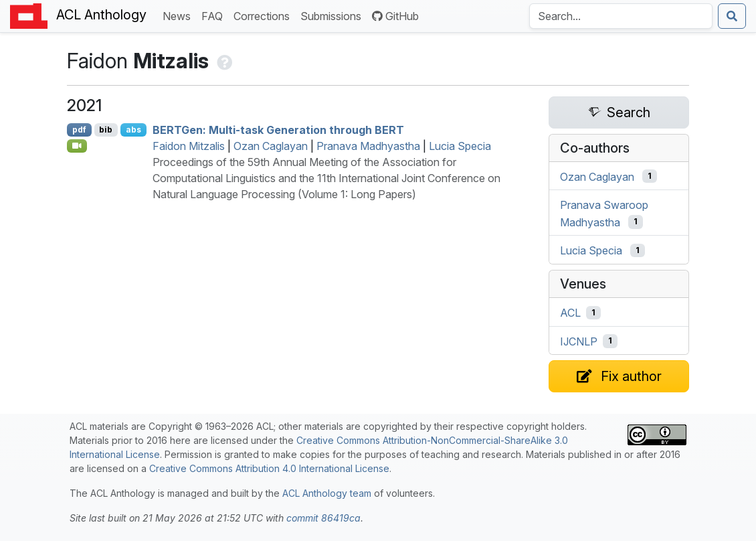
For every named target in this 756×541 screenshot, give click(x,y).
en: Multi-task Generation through (278, 130)
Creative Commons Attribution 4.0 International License (269, 468)
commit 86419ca (323, 518)
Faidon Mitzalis (189, 146)
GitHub (395, 16)
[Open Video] (77, 146)
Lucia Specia (460, 146)
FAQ (215, 15)
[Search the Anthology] (621, 16)
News (179, 15)
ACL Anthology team (327, 493)
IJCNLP (579, 341)
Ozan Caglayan (271, 146)
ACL (570, 313)
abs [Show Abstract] (133, 130)
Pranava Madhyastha (368, 146)
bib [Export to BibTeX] (106, 130)
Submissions (334, 15)
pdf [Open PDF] (79, 130)
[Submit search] (732, 16)
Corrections (264, 15)
